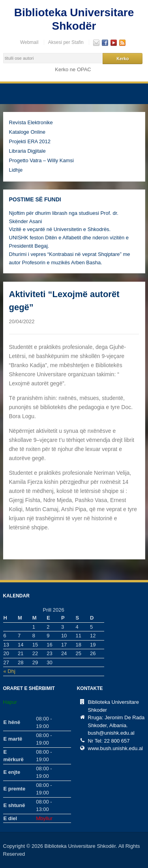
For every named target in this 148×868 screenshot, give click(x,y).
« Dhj (9, 671)
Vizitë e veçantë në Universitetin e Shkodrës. (60, 229)
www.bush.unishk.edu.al (115, 748)
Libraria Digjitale (27, 151)
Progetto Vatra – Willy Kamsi (41, 160)
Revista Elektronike (31, 122)
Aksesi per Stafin (66, 42)
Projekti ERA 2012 (30, 141)
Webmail (29, 42)
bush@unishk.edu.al (111, 733)
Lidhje (16, 170)
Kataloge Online (27, 132)
